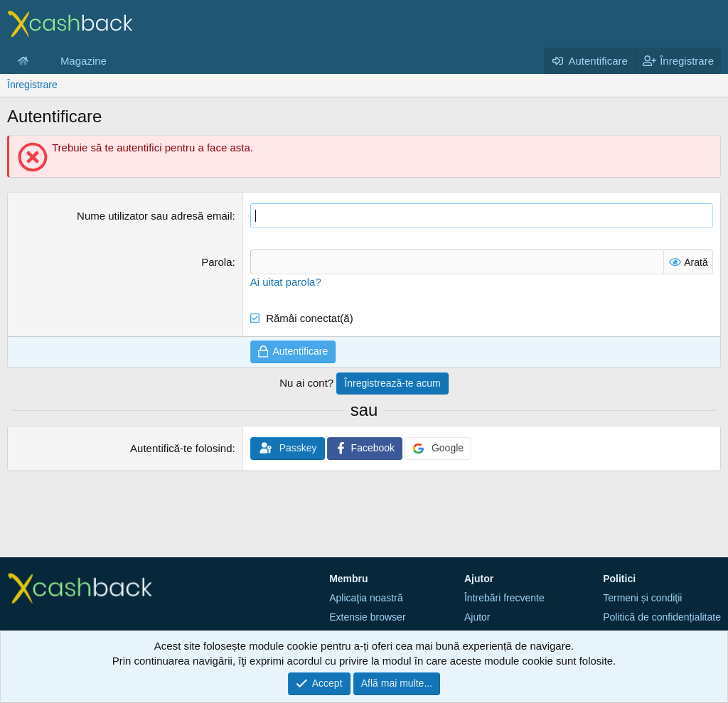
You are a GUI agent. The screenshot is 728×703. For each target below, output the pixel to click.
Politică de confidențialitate (662, 617)
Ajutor (477, 617)
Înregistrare (32, 85)
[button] (40, 61)
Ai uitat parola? (286, 282)
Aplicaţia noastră (366, 598)
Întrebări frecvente (504, 598)
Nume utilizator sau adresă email (154, 216)
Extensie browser (367, 617)
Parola (216, 262)
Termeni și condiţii (642, 598)
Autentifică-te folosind (181, 448)
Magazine (84, 61)
